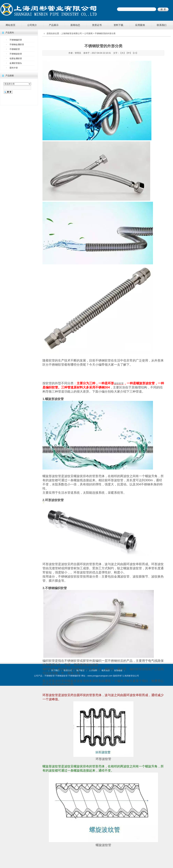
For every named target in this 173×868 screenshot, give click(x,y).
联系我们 (162, 25)
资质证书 (97, 25)
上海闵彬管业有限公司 (71, 33)
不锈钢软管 (15, 49)
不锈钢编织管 (16, 40)
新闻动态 (75, 25)
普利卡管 (14, 68)
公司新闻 (88, 33)
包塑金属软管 (16, 58)
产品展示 (54, 25)
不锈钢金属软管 (17, 45)
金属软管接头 (16, 63)
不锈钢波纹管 (16, 54)
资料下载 (118, 25)
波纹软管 (119, 383)
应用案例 (140, 25)
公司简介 (32, 25)
